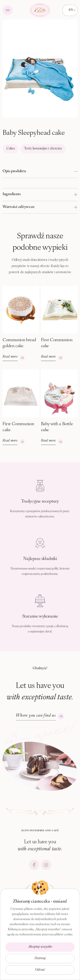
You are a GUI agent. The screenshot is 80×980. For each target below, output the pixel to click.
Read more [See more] (10, 357)
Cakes (11, 149)
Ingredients (12, 194)
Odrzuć (40, 970)
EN (71, 10)
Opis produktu (14, 171)
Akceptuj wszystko (40, 947)
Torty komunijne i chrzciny (43, 149)
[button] (40, 172)
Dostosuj (40, 958)
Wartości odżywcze (19, 207)
